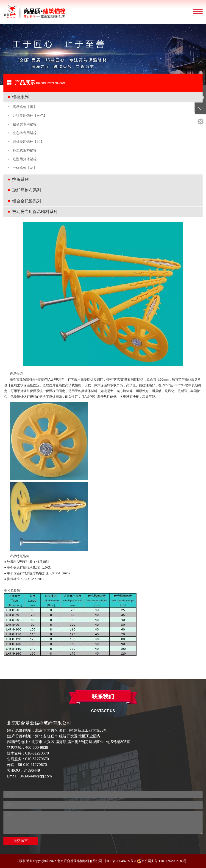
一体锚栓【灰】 (25, 168)
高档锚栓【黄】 (25, 107)
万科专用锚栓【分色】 (30, 115)
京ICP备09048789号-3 (120, 861)
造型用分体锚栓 (25, 159)
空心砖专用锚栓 (25, 133)
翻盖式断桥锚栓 (25, 150)
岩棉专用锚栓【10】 (28, 142)
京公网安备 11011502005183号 (162, 861)
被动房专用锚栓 (25, 124)
